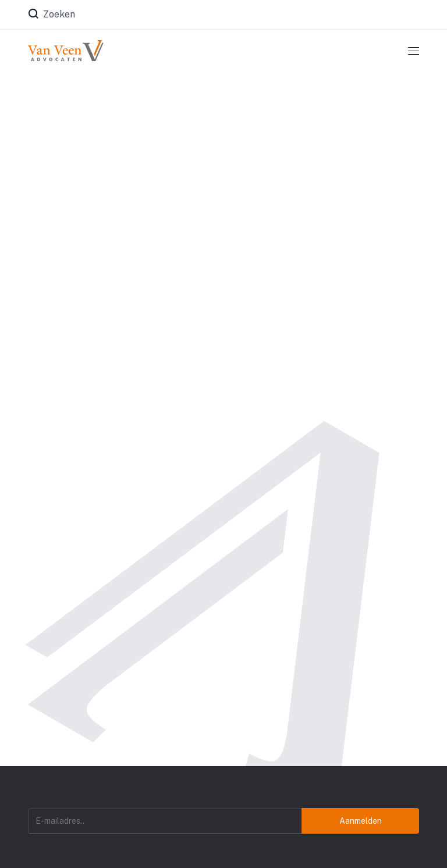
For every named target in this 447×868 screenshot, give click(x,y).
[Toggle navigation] (414, 51)
